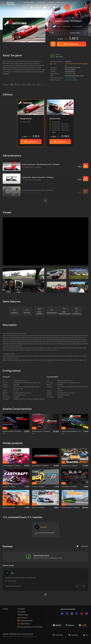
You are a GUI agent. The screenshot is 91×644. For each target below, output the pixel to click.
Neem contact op (22, 618)
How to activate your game (73, 68)
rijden (38, 85)
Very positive (69, 78)
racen (23, 85)
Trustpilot (5, 609)
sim (34, 85)
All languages (82, 546)
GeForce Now (16, 85)
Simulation (77, 76)
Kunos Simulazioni (70, 70)
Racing (71, 76)
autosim (29, 85)
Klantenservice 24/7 (62, 2)
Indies (67, 76)
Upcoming (51, 2)
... (42, 85)
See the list (68, 61)
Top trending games (29, 2)
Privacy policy (21, 612)
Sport (82, 76)
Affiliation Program (23, 615)
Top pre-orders (41, 2)
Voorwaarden (21, 609)
